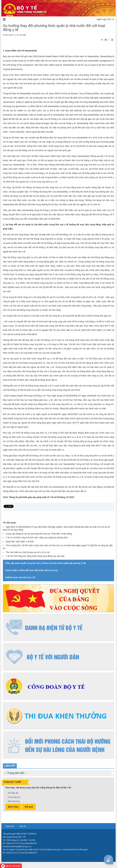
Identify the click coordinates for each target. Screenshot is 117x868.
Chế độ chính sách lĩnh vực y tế (20, 577)
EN (109, 19)
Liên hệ (22, 826)
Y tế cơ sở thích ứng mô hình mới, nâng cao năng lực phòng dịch (37, 538)
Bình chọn (13, 807)
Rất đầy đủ (13, 793)
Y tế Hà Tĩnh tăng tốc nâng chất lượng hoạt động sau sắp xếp (35, 556)
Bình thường (14, 801)
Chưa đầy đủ (14, 797)
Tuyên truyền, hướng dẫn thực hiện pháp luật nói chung (31, 570)
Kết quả (29, 807)
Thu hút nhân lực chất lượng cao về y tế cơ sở (28, 552)
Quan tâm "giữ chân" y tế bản (20, 541)
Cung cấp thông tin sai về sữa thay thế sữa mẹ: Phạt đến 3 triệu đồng (39, 534)
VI (113, 19)
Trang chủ (10, 826)
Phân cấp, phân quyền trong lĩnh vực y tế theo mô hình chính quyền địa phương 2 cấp (46, 563)
